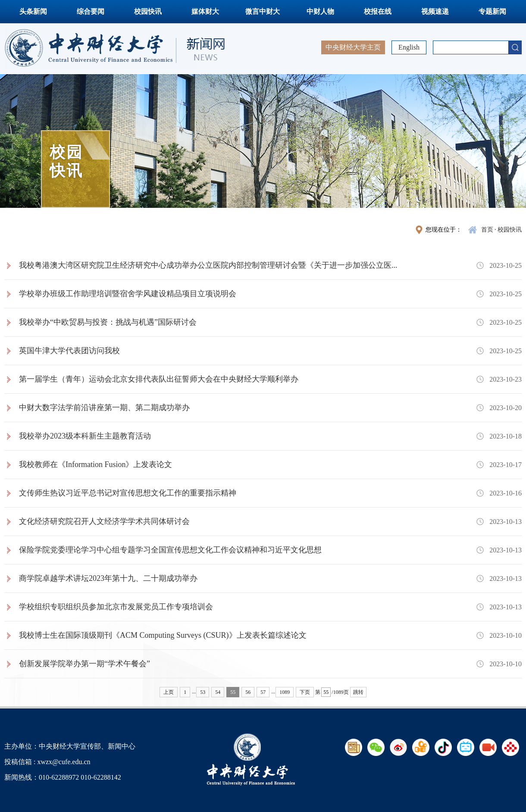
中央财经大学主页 (353, 47)
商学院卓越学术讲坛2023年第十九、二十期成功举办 (108, 578)
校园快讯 (148, 11)
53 (203, 692)
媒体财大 (205, 11)
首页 (487, 230)
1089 (285, 692)
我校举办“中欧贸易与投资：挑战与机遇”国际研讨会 (108, 322)
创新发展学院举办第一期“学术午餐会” (85, 664)
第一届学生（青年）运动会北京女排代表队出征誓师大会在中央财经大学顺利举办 (159, 379)
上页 (169, 692)
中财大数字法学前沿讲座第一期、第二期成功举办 (104, 408)
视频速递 (435, 11)
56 (248, 692)
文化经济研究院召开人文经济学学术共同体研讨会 (104, 521)
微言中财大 (263, 11)
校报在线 (378, 11)
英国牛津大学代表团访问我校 (69, 351)
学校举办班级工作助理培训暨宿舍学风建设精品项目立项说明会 (128, 294)
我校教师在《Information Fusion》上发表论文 (96, 464)
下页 (305, 692)
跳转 (358, 692)
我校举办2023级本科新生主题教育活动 (85, 436)
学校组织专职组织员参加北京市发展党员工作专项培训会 (116, 607)
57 (263, 692)
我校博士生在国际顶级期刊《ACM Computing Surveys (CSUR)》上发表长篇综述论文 (163, 635)
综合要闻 (91, 11)
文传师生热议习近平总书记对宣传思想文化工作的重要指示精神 (128, 493)
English (409, 47)
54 (218, 692)
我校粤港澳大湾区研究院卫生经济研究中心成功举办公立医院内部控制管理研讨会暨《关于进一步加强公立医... (208, 265)
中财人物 (320, 11)
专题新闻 (492, 11)
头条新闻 (33, 11)
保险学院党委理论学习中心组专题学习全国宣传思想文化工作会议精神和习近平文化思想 (170, 550)
